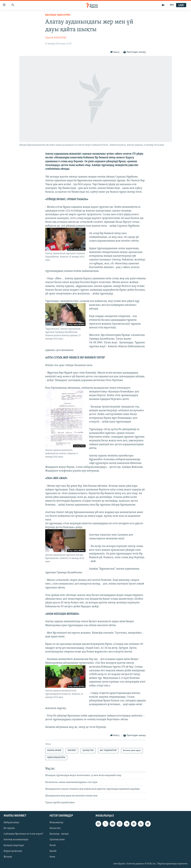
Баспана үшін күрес (58, 15)
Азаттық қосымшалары (16, 840)
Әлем (52, 857)
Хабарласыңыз (11, 823)
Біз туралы (9, 828)
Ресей (53, 845)
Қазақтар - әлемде (59, 834)
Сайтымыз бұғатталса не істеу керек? (23, 834)
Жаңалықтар (56, 823)
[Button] (115, 52)
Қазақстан (55, 828)
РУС (172, 5)
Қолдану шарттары (14, 845)
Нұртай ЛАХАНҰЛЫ (56, 38)
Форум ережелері (13, 851)
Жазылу (8, 857)
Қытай (53, 851)
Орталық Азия (57, 840)
